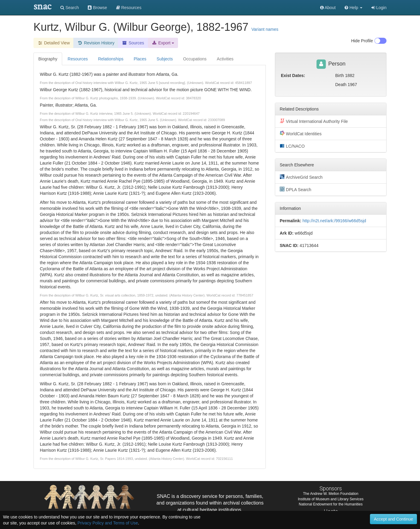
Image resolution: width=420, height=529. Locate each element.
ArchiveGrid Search (301, 177)
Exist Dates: (293, 75)
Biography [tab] (48, 59)
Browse (97, 8)
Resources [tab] (78, 59)
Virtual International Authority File (314, 121)
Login (379, 8)
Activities (225, 59)
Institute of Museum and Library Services (331, 499)
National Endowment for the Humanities (331, 504)
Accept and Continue (393, 519)
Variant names (265, 29)
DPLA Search (296, 189)
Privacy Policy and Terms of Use (108, 523)
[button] (353, 8)
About (328, 8)
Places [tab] (140, 59)
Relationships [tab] (111, 59)
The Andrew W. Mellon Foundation (331, 494)
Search (70, 8)
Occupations (195, 59)
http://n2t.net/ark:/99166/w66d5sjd (334, 221)
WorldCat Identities (301, 133)
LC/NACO (292, 146)
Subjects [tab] (165, 59)
